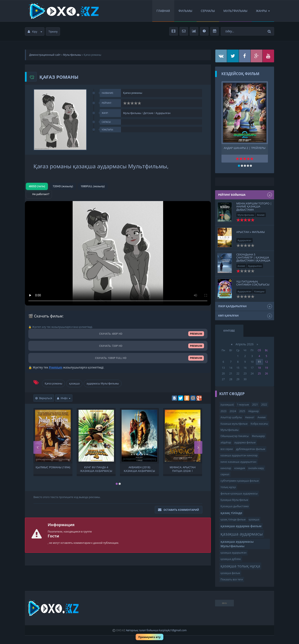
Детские (148, 113)
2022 (264, 405)
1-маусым (243, 405)
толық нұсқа (228, 487)
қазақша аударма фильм (241, 526)
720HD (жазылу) (63, 186)
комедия (240, 468)
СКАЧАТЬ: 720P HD (118, 346)
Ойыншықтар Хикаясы (235, 436)
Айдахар (254, 411)
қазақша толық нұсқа (240, 566)
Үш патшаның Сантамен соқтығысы (253, 283)
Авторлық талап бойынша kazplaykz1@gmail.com (156, 630)
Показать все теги (232, 579)
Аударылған (163, 113)
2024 (233, 411)
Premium (56, 367)
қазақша (74, 383)
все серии (227, 449)
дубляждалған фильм (251, 449)
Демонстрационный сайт (45, 55)
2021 (255, 405)
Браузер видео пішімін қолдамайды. (118, 253)
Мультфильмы (235, 11)
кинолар (226, 468)
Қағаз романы (53, 383)
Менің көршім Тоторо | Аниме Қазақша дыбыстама (254, 206)
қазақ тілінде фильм (233, 519)
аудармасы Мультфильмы (103, 383)
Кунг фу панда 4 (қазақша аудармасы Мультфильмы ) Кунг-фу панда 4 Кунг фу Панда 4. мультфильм (96, 469)
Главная (163, 11)
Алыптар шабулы (231, 417)
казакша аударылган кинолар (239, 455)
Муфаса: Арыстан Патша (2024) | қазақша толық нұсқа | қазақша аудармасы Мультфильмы (183, 469)
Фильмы (185, 11)
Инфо (64, 398)
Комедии (259, 291)
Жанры (263, 11)
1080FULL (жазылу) (93, 186)
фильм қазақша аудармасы (239, 493)
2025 (242, 411)
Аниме (261, 215)
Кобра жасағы (259, 424)
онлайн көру (256, 468)
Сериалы (208, 11)
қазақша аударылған (234, 553)
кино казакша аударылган (239, 462)
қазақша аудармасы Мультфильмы (237, 544)
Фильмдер (258, 436)
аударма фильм (245, 442)
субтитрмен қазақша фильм (240, 481)
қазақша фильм (230, 573)
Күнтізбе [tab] (229, 331)
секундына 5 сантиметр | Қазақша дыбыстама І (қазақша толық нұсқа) (253, 259)
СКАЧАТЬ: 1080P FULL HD (118, 358)
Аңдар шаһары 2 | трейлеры (245, 148)
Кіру (35, 32)
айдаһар (226, 442)
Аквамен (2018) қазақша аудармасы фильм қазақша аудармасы (139, 469)
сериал (225, 474)
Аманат (250, 417)
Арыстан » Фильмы (251, 232)
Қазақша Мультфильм (234, 500)
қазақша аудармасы (242, 534)
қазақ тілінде (231, 513)
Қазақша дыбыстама (235, 506)
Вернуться (44, 398)
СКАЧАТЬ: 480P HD (118, 334)
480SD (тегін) (37, 186)
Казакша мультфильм (234, 424)
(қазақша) (227, 404)
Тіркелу (53, 32)
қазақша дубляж (231, 559)
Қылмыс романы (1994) (53, 467)
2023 (224, 411)
